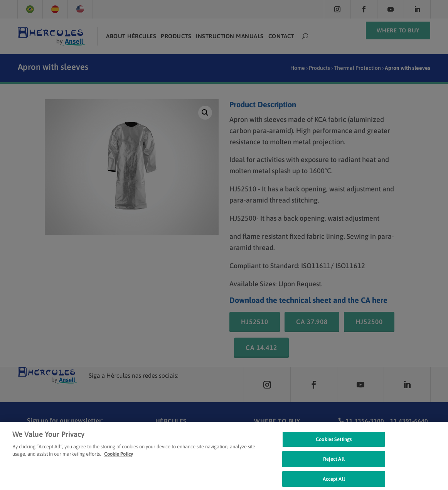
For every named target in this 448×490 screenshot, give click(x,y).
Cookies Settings (334, 445)
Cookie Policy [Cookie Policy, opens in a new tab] (119, 460)
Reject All (334, 465)
